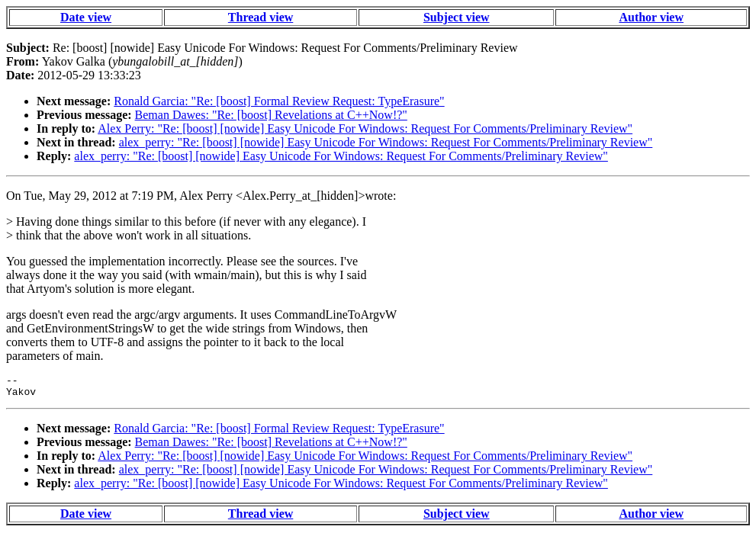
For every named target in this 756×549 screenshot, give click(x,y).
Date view (86, 17)
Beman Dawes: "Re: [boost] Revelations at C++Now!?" (271, 115)
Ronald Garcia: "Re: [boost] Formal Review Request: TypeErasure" (279, 101)
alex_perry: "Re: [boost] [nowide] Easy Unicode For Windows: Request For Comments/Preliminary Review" (386, 142)
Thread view (261, 17)
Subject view (457, 17)
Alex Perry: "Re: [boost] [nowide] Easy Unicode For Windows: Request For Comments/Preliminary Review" (365, 128)
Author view (651, 17)
